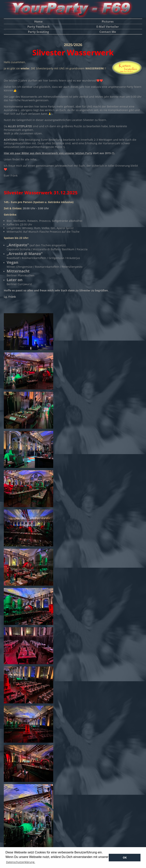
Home (38, 21)
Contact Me (108, 32)
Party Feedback (38, 27)
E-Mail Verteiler (108, 27)
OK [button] (125, 857)
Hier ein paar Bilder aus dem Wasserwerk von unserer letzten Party (48, 153)
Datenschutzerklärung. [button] (21, 862)
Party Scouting (38, 32)
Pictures (108, 21)
